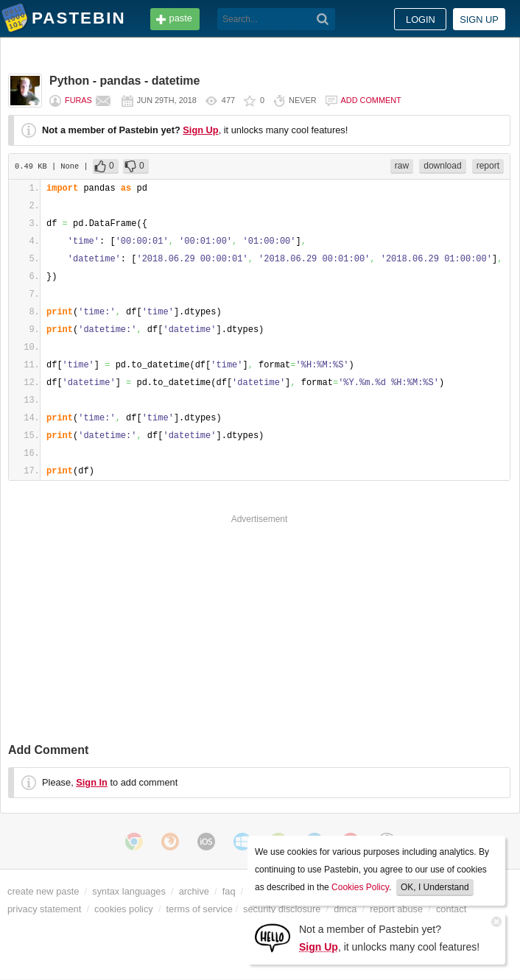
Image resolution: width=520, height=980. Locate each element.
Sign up (479, 20)
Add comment (371, 100)
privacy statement (44, 909)
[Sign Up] (273, 937)
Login (421, 20)
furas (78, 100)
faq (229, 891)
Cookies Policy (360, 887)
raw (402, 166)
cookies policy (124, 909)
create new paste (43, 891)
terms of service (200, 909)
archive (194, 891)
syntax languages (129, 891)
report (488, 166)
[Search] (323, 19)
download (442, 166)
